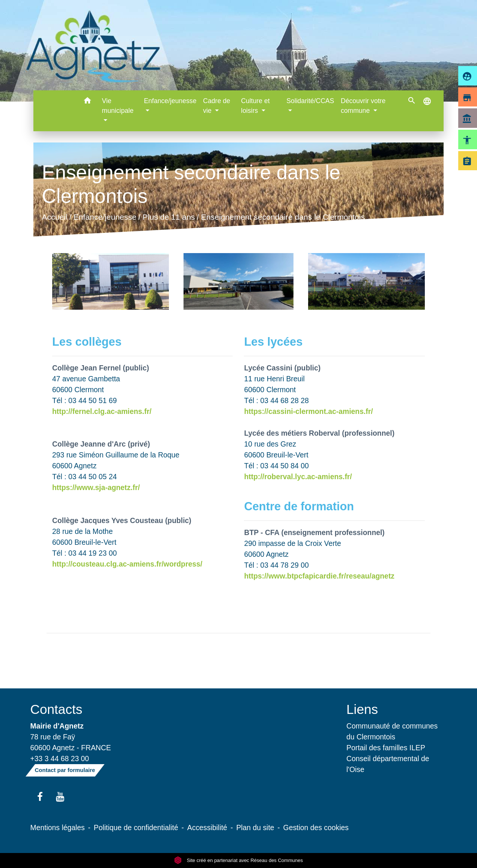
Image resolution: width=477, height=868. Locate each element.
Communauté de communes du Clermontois (392, 731)
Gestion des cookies (316, 828)
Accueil (55, 217)
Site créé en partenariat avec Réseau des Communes (238, 860)
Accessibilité (207, 828)
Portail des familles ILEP (386, 748)
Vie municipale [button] (118, 106)
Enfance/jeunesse (105, 217)
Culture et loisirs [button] (255, 106)
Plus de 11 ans (169, 217)
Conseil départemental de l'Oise (388, 764)
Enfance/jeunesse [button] (170, 101)
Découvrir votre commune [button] (363, 106)
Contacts (56, 709)
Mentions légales (58, 828)
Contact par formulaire (65, 770)
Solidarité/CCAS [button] (310, 101)
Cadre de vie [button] (217, 106)
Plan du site (255, 828)
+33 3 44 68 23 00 (60, 759)
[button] (88, 102)
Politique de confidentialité (136, 828)
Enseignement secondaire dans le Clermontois (283, 217)
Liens (362, 709)
